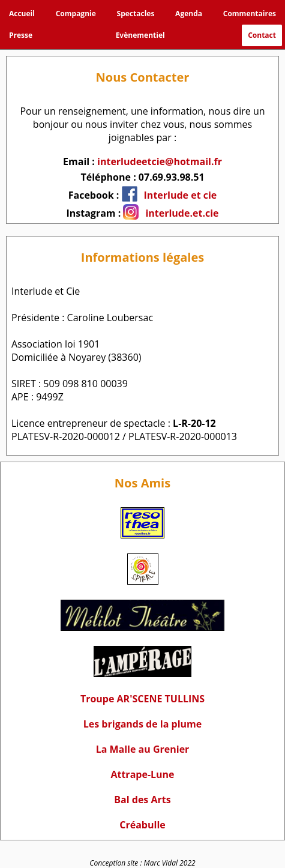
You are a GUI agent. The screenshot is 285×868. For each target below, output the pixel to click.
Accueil (22, 14)
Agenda (189, 14)
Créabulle (142, 825)
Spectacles (136, 14)
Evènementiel (140, 35)
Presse (21, 35)
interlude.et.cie (182, 213)
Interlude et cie (181, 195)
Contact (262, 35)
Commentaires (250, 14)
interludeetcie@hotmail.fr (160, 161)
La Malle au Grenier (143, 749)
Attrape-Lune (142, 774)
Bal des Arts (142, 800)
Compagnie (76, 14)
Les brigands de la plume (142, 724)
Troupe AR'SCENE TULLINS (142, 699)
